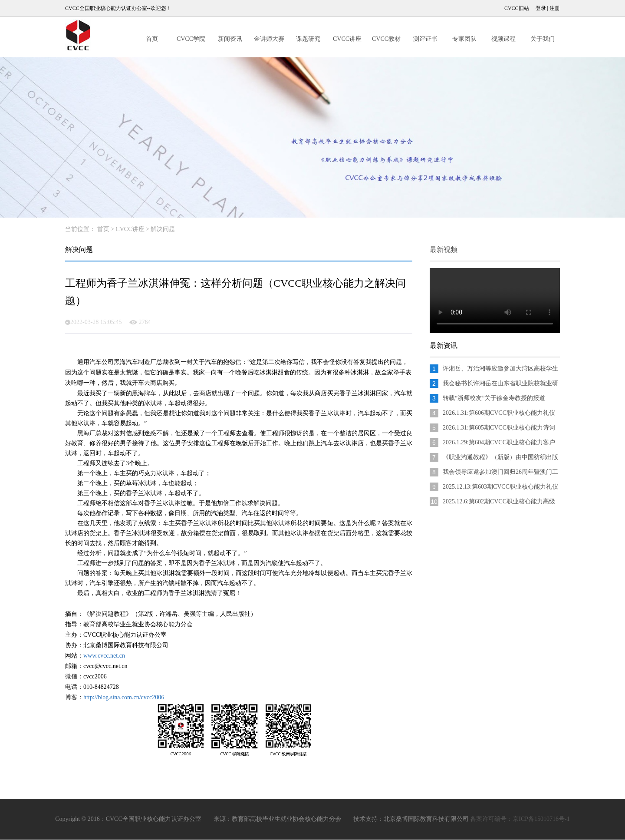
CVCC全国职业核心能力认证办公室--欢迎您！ (118, 8)
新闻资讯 (230, 39)
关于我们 (543, 39)
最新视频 (444, 250)
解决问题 (163, 229)
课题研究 (308, 39)
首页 (152, 39)
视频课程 (503, 39)
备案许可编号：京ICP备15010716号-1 (520, 819)
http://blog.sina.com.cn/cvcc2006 (124, 697)
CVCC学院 (191, 39)
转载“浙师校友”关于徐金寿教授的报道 (494, 398)
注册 (555, 8)
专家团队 (464, 39)
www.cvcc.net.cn (104, 656)
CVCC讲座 (347, 39)
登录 (541, 8)
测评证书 (425, 39)
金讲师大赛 (269, 39)
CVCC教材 (386, 39)
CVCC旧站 (517, 8)
